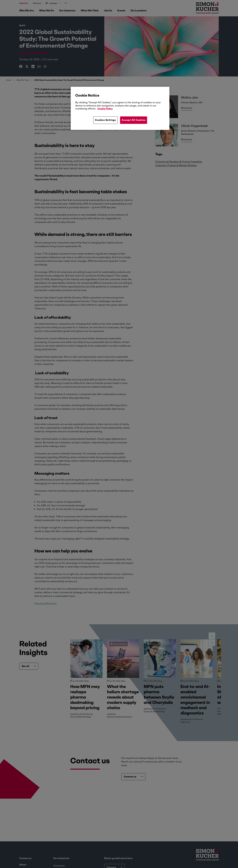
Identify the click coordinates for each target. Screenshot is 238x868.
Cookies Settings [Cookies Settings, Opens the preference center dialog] (105, 120)
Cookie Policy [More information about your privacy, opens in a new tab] (105, 109)
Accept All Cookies (134, 120)
